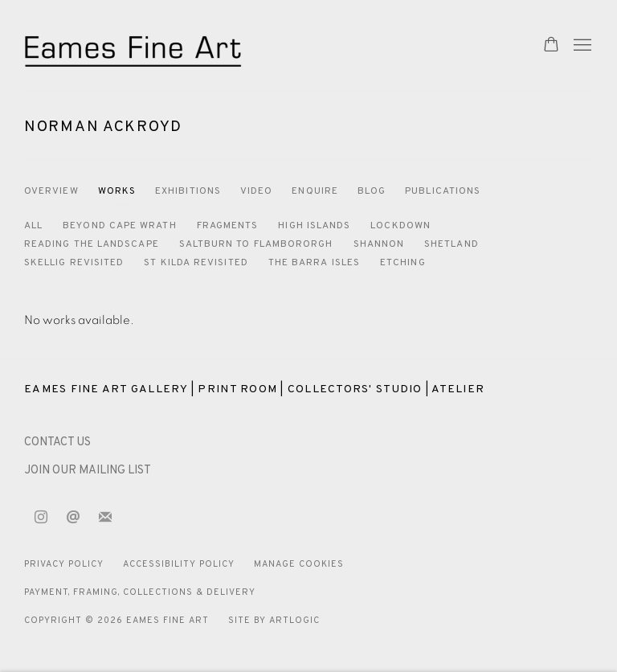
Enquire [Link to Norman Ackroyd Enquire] (315, 191)
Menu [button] (581, 46)
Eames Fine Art (137, 45)
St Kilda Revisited (196, 263)
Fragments (228, 226)
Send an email (73, 518)
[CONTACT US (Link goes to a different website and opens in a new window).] (57, 443)
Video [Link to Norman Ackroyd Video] (256, 191)
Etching (403, 263)
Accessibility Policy (179, 564)
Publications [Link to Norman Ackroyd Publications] (443, 191)
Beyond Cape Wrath (119, 226)
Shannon (379, 244)
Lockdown (400, 226)
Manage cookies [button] (299, 564)
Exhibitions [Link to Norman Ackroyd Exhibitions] (188, 191)
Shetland (452, 244)
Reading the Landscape (92, 244)
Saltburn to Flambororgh (256, 244)
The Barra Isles (314, 263)
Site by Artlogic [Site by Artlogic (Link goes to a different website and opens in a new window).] (274, 621)
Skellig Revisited (74, 263)
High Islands (314, 226)
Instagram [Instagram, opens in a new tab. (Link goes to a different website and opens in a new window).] (41, 518)
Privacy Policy (64, 564)
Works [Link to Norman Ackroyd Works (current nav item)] (117, 191)
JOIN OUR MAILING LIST (88, 471)
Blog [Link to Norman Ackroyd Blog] (372, 191)
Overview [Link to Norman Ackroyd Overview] (51, 191)
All (33, 226)
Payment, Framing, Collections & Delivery (140, 592)
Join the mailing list (105, 518)
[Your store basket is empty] (551, 46)
